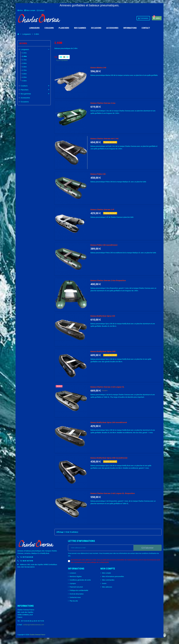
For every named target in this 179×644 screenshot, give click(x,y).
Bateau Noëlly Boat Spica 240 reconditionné (109, 422)
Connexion (143, 18)
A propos (73, 583)
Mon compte (30, 10)
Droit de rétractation (77, 594)
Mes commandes (108, 580)
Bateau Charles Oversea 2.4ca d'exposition (108, 280)
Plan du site (74, 601)
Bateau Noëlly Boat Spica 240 (103, 316)
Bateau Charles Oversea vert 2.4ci (104, 139)
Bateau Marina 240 (98, 68)
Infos (20, 10)
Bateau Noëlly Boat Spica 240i (103, 351)
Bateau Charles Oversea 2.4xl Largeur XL (107, 387)
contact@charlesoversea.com (33, 625)
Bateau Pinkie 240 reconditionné (104, 245)
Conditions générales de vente (80, 580)
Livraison (73, 573)
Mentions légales (76, 576)
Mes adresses (107, 587)
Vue (56, 57)
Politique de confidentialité (79, 590)
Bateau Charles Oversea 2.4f (102, 210)
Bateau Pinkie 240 (98, 174)
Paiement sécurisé (76, 587)
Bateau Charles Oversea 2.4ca (103, 103)
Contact (41, 10)
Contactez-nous (75, 597)
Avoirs (104, 583)
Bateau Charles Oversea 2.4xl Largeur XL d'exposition (113, 493)
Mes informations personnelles (113, 576)
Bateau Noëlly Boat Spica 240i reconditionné (109, 458)
